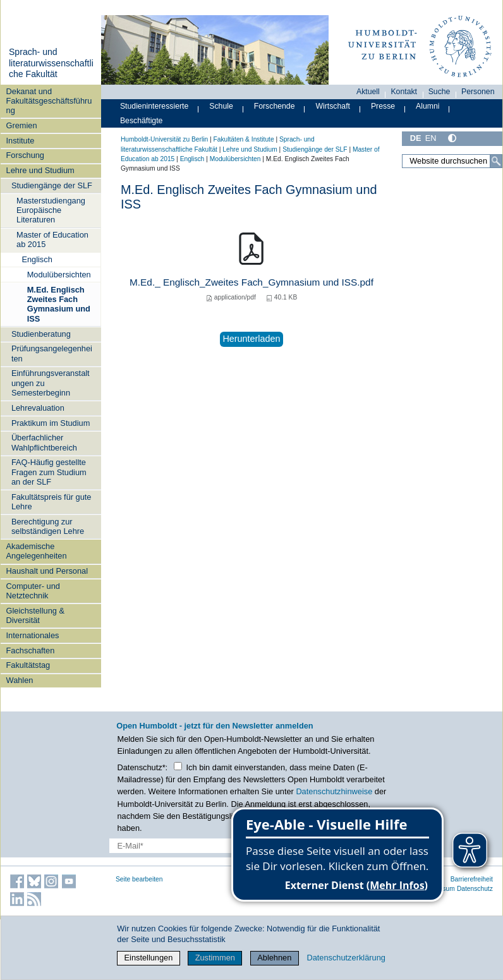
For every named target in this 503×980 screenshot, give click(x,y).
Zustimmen (215, 958)
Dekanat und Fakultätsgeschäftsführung (49, 101)
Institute (21, 141)
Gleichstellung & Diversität (35, 615)
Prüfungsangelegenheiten (52, 353)
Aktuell (368, 92)
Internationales (33, 635)
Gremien (22, 125)
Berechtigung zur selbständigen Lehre (48, 526)
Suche (439, 92)
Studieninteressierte (154, 106)
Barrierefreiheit (472, 879)
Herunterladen (251, 339)
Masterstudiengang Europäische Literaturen (51, 210)
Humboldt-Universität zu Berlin (164, 139)
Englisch (37, 259)
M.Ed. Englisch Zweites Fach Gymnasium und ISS (59, 304)
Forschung (25, 155)
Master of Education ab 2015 (52, 239)
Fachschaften (31, 650)
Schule (221, 106)
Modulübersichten (59, 275)
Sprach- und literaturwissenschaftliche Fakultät (51, 63)
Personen (478, 92)
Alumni (428, 106)
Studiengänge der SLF (52, 185)
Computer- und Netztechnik (33, 591)
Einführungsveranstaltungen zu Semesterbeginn (51, 383)
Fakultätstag (28, 665)
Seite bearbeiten (139, 879)
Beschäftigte (142, 121)
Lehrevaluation (38, 408)
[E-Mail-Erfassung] (197, 846)
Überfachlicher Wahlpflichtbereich (44, 442)
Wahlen (20, 680)
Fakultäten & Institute (243, 139)
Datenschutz (475, 889)
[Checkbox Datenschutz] (178, 766)
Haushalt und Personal (47, 571)
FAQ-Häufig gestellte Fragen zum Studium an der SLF (49, 472)
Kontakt (404, 92)
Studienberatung (41, 334)
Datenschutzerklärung (346, 958)
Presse (383, 106)
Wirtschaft (333, 106)
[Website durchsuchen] (452, 161)
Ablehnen (274, 958)
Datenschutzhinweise (334, 791)
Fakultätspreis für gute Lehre (52, 502)
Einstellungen (149, 958)
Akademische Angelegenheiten (37, 551)
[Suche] (496, 161)
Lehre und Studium (40, 170)
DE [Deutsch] (416, 138)
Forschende (275, 106)
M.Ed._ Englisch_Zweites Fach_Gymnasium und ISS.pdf (251, 282)
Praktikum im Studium (51, 423)
